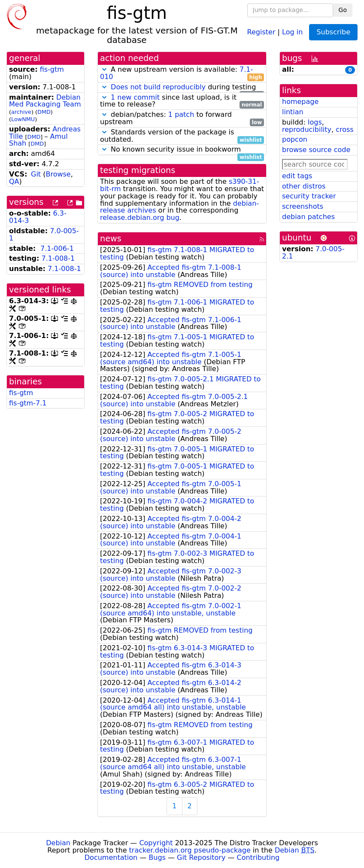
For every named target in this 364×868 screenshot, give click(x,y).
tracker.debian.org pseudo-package (190, 850)
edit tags (297, 176)
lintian (293, 112)
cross (344, 129)
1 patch (181, 114)
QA (14, 181)
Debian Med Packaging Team (45, 101)
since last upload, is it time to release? (182, 101)
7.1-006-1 (57, 248)
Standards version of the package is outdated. (182, 136)
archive (21, 112)
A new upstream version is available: (182, 73)
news (111, 239)
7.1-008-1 (58, 258)
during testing (182, 87)
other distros (304, 186)
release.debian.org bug (140, 218)
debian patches (308, 217)
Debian (58, 843)
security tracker (309, 196)
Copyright (156, 843)
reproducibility (307, 129)
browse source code (316, 150)
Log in (292, 32)
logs (315, 122)
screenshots (303, 206)
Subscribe (333, 32)
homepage (300, 102)
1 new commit (135, 97)
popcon (295, 139)
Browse (58, 174)
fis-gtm (52, 69)
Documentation (111, 857)
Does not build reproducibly (158, 87)
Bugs (157, 857)
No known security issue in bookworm (182, 150)
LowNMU (23, 119)
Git (36, 174)
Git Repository (201, 857)
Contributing (258, 857)
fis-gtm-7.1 (28, 403)
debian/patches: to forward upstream (182, 119)
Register (261, 32)
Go (343, 10)
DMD (44, 112)
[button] (104, 69)
